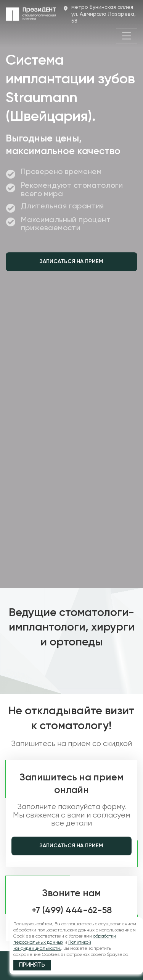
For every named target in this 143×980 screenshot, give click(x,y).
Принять (32, 965)
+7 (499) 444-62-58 (72, 911)
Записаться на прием (71, 262)
